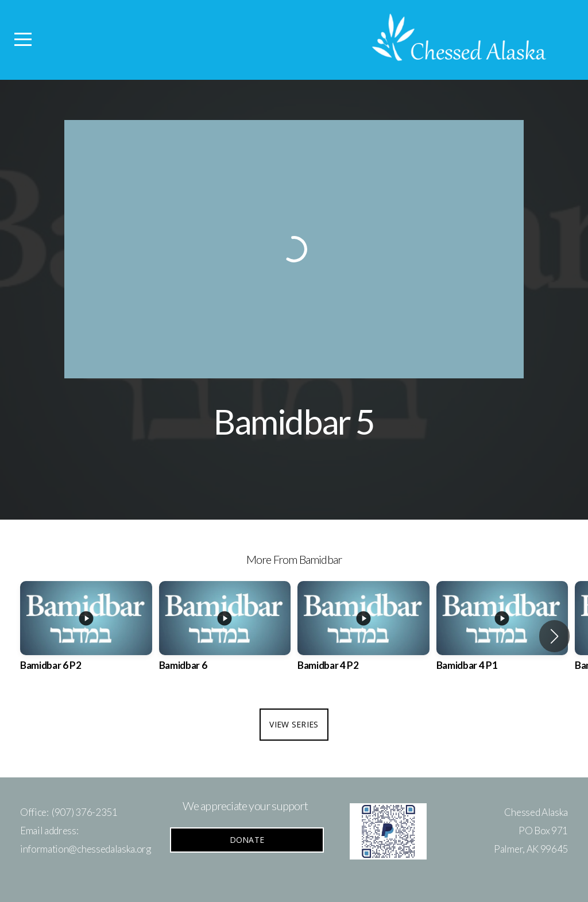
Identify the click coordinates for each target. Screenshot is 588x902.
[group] (86, 636)
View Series (294, 724)
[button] (554, 636)
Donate (247, 840)
